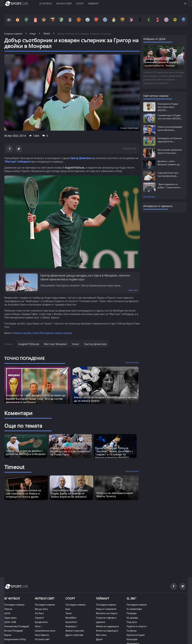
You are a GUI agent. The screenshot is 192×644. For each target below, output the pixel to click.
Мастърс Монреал (55, 344)
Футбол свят (64, 4)
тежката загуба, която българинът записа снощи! (42, 333)
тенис (75, 344)
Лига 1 (38, 626)
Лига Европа (42, 635)
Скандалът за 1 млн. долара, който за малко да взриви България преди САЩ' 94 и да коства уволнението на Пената (35, 399)
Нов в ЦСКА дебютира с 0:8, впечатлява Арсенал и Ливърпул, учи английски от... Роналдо (162, 62)
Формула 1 (71, 626)
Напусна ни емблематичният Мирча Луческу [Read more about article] (115, 495)
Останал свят (42, 639)
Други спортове (74, 635)
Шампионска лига (45, 631)
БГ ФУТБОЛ (46, 4)
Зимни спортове (75, 631)
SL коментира (134, 609)
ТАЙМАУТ (103, 598)
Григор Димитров (81, 158)
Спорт (80, 4)
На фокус (132, 631)
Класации (132, 639)
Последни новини (14, 605)
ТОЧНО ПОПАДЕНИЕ (25, 358)
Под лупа (132, 622)
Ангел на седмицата (107, 631)
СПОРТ (70, 598)
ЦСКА (7, 613)
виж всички (149, 197)
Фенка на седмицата (107, 626)
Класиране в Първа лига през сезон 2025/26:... (168, 107)
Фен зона (101, 635)
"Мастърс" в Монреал (17, 162)
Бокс (68, 609)
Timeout (14, 467)
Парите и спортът (137, 626)
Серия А (39, 618)
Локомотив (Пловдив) (17, 626)
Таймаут (93, 4)
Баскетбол (71, 622)
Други (99, 639)
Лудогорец (10, 618)
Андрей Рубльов (29, 344)
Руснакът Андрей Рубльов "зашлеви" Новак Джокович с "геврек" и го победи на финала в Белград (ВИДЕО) (114, 453)
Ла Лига (39, 613)
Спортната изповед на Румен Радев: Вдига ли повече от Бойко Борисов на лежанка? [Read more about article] (69, 493)
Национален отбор (15, 639)
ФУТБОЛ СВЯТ (45, 598)
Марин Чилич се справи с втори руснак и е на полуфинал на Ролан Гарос (70, 451)
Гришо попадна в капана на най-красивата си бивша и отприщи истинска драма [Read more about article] (23, 493)
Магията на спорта (107, 613)
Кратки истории (136, 635)
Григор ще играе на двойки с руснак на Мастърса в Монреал (26, 452)
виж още (133, 290)
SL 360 (132, 598)
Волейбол (71, 618)
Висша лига (41, 609)
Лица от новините (106, 609)
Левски (8, 609)
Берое (8, 635)
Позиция (132, 613)
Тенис (69, 613)
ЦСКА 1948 (10, 622)
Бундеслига (41, 622)
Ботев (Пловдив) (14, 631)
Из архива (132, 618)
